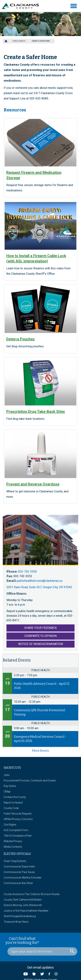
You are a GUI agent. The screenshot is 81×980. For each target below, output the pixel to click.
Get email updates (40, 967)
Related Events (17, 660)
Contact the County (15, 797)
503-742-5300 (27, 572)
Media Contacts (13, 847)
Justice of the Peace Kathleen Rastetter (26, 911)
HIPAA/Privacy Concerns (18, 819)
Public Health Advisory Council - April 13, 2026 (42, 686)
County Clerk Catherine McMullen (23, 900)
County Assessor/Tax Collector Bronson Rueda (32, 894)
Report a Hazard (13, 803)
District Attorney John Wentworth (23, 905)
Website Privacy (13, 841)
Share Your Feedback (40, 628)
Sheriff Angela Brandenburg (20, 916)
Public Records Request (18, 814)
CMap (7, 792)
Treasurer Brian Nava (16, 922)
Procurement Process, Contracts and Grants (30, 781)
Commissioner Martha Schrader (23, 878)
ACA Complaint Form (16, 830)
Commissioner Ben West (18, 883)
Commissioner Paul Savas (19, 872)
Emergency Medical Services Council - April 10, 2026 (40, 739)
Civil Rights (10, 825)
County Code (11, 808)
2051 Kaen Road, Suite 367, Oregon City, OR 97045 (39, 587)
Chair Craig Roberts (15, 861)
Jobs (7, 775)
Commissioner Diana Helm (19, 867)
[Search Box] (42, 951)
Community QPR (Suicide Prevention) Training (39, 712)
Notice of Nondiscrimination (40, 644)
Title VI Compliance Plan (18, 836)
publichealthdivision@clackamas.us (40, 581)
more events (41, 751)
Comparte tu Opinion (40, 636)
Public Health (19, 41)
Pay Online (10, 786)
